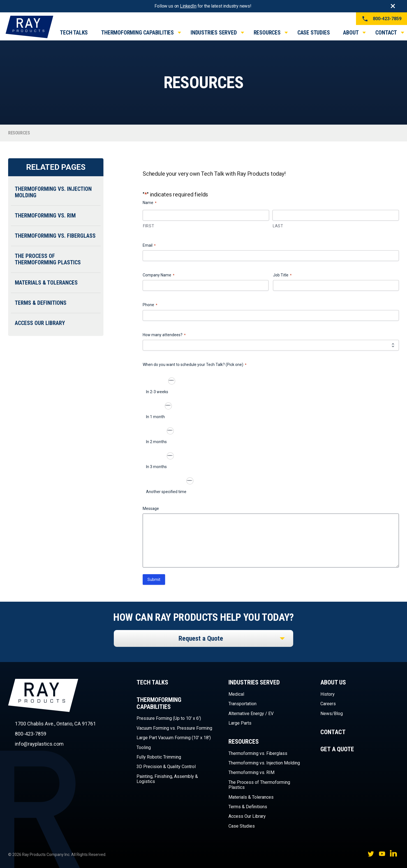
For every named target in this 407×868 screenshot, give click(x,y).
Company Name (159, 275)
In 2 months (156, 442)
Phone (150, 305)
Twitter (371, 854)
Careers (328, 704)
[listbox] (203, 638)
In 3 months (156, 467)
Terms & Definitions (41, 303)
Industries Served (214, 33)
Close (393, 6)
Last (278, 226)
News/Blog (332, 714)
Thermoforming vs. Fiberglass (55, 236)
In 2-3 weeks (157, 392)
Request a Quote (201, 638)
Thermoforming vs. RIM (45, 216)
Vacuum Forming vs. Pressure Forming (174, 728)
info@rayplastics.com (39, 744)
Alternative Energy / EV (251, 714)
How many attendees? (164, 335)
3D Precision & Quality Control (166, 767)
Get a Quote (337, 749)
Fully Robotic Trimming (159, 757)
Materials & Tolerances (46, 283)
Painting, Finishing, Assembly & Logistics (167, 779)
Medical (236, 694)
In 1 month (155, 417)
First (149, 226)
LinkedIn (188, 6)
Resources (267, 33)
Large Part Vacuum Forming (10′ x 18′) (174, 738)
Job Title (282, 275)
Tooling (144, 747)
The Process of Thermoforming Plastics (48, 259)
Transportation (242, 704)
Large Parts (240, 723)
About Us (333, 682)
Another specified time (166, 492)
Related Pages (56, 167)
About (351, 33)
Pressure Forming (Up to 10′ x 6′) (169, 718)
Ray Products (43, 705)
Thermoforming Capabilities (137, 33)
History (328, 694)
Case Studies (314, 33)
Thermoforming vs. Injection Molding (53, 192)
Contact (386, 33)
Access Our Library (40, 323)
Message (151, 509)
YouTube (382, 854)
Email (149, 246)
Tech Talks (74, 33)
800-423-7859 (381, 19)
